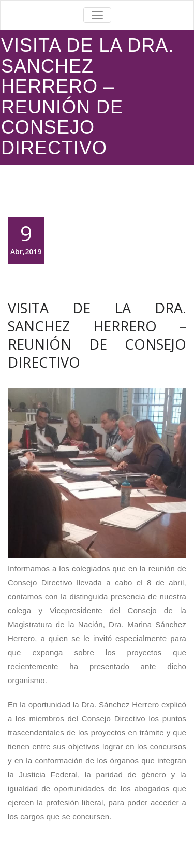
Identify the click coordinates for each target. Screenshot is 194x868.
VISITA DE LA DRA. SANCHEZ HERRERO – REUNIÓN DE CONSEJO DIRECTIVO (97, 335)
